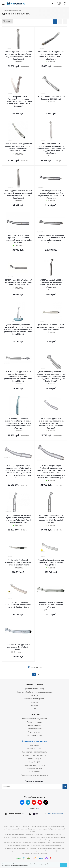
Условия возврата (34, 735)
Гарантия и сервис (34, 722)
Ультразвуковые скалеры (35, 765)
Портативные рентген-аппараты (34, 775)
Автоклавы (34, 745)
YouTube (34, 802)
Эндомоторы (35, 762)
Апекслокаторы (34, 758)
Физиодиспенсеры (35, 749)
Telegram (28, 802)
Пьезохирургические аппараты (34, 752)
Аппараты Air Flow (35, 768)
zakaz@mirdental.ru (56, 814)
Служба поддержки (34, 729)
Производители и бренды (34, 689)
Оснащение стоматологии (35, 741)
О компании (34, 714)
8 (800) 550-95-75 (16, 813)
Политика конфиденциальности (19, 866)
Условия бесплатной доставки (34, 719)
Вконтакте (22, 802)
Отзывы (35, 702)
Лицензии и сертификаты (35, 699)
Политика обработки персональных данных (35, 692)
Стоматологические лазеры (35, 755)
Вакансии (34, 705)
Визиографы (34, 772)
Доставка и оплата (35, 685)
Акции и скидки (35, 725)
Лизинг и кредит (35, 732)
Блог (35, 709)
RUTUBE (46, 802)
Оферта (35, 695)
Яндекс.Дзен (40, 802)
